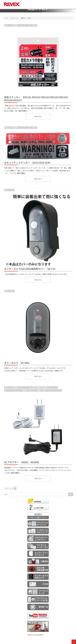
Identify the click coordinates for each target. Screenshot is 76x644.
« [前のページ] (10, 488)
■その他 (41, 390)
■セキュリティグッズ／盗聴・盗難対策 (26, 25)
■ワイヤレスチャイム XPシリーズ (14, 390)
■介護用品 (41, 387)
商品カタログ (15, 18)
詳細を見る (38, 116)
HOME (6, 18)
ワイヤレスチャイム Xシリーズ (53, 390)
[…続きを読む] (22, 111)
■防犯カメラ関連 (9, 25)
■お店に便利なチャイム (31, 390)
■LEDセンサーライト (52, 387)
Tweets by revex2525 (35, 635)
